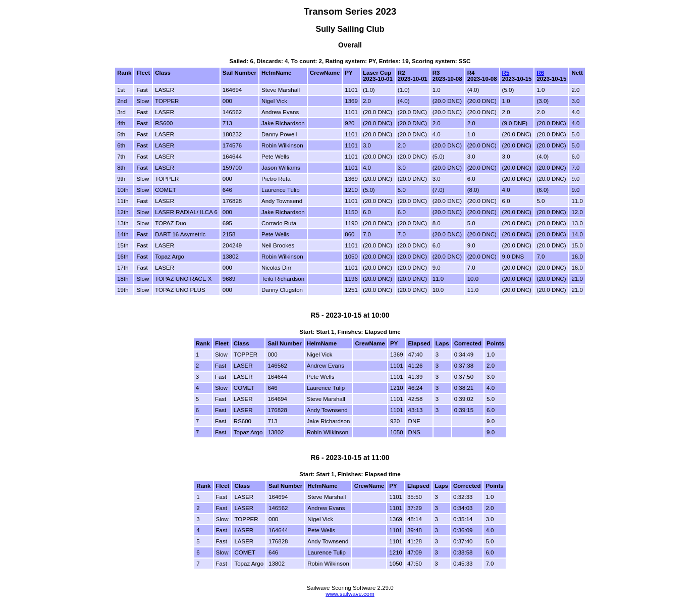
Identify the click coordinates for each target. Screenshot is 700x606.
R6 (540, 73)
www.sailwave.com (350, 594)
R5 (506, 73)
